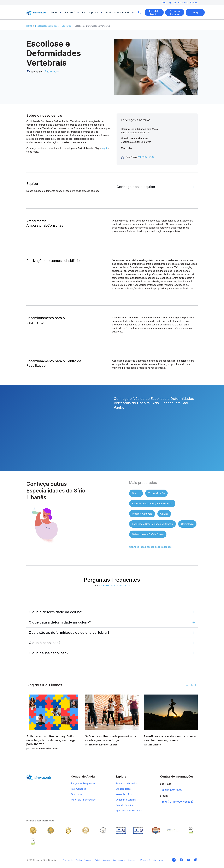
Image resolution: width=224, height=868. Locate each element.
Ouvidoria (76, 794)
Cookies (163, 860)
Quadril (136, 493)
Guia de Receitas (125, 805)
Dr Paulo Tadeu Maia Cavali (114, 585)
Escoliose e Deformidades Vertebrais (152, 524)
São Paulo (67, 26)
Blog (195, 12)
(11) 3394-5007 (146, 157)
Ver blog (190, 685)
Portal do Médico (154, 13)
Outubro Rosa (123, 789)
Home (29, 26)
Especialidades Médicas (47, 26)
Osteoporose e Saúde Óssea (148, 534)
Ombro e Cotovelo (142, 514)
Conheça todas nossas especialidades (150, 547)
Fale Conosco (79, 789)
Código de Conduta (148, 860)
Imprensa (132, 860)
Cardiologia (187, 524)
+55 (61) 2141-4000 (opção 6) (177, 802)
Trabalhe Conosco (102, 860)
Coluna (164, 514)
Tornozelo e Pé (156, 493)
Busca (140, 12)
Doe (164, 2)
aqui (105, 148)
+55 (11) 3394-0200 (171, 790)
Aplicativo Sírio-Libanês (129, 811)
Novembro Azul (124, 794)
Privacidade (68, 860)
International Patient (186, 2)
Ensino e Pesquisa (84, 860)
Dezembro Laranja (126, 800)
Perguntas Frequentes (83, 784)
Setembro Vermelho (126, 784)
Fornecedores (119, 860)
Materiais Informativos (83, 800)
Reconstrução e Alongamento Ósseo (152, 503)
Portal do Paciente (175, 13)
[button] (156, 187)
